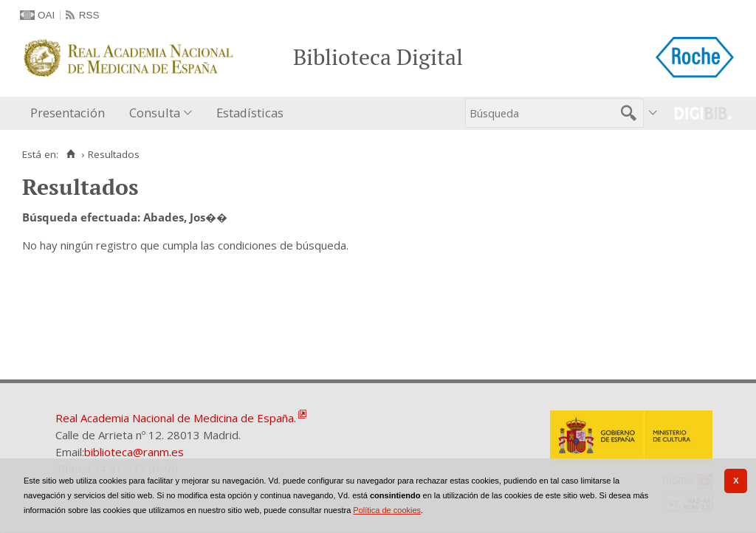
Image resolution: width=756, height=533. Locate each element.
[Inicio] (71, 154)
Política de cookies (387, 510)
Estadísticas (250, 113)
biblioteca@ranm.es (134, 452)
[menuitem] (71, 113)
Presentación (68, 113)
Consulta (155, 113)
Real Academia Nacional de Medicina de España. (176, 418)
